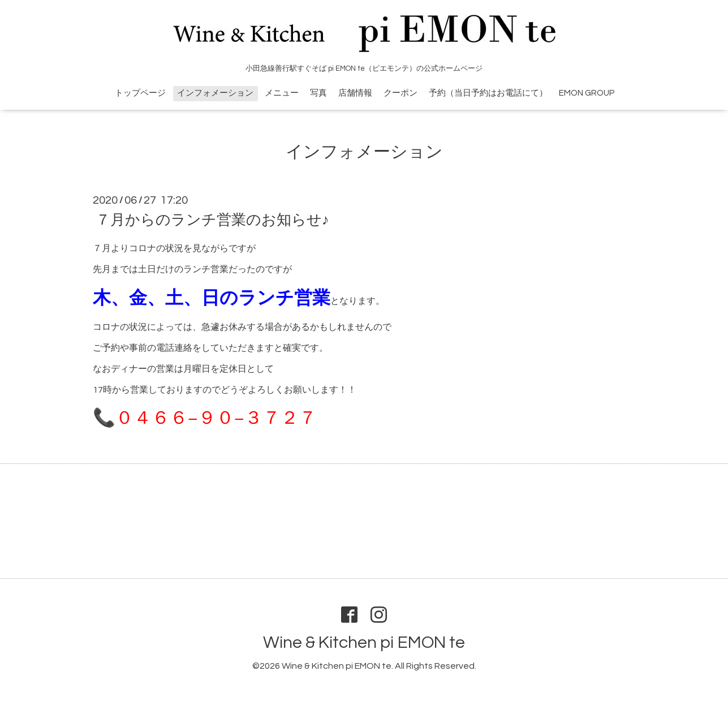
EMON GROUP (587, 93)
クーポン (400, 93)
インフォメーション (215, 93)
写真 (318, 93)
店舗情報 (355, 93)
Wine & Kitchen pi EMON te (364, 642)
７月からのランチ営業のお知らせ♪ (212, 220)
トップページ (140, 93)
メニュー (282, 93)
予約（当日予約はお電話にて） (488, 93)
